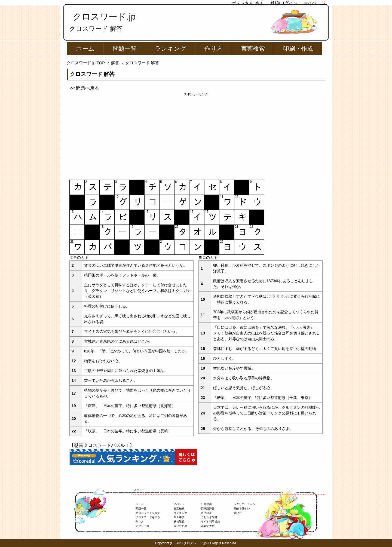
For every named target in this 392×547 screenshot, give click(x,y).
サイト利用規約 (210, 522)
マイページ (314, 3)
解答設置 (179, 522)
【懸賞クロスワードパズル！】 (102, 445)
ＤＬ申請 (179, 517)
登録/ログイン (284, 3)
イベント (179, 504)
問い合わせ (180, 526)
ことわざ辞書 (209, 517)
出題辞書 (206, 504)
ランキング (171, 49)
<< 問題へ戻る (84, 88)
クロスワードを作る (148, 517)
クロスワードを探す (148, 513)
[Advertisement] (196, 135)
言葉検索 (253, 49)
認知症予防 (208, 526)
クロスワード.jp (104, 17)
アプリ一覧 (142, 526)
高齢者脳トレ (242, 508)
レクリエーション (244, 504)
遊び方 (238, 513)
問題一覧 (125, 49)
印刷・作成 (298, 49)
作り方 (214, 49)
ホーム (85, 49)
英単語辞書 (208, 508)
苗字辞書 (206, 513)
